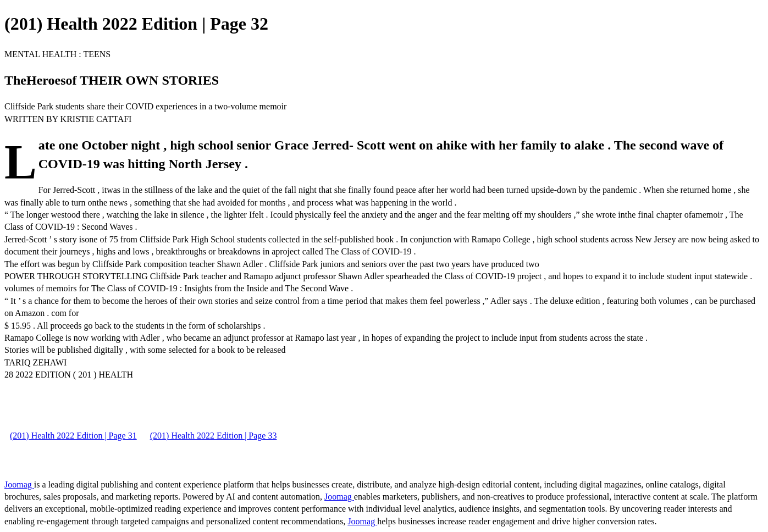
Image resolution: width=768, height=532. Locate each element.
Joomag (19, 484)
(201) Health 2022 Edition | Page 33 (214, 436)
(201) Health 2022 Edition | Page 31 (73, 436)
